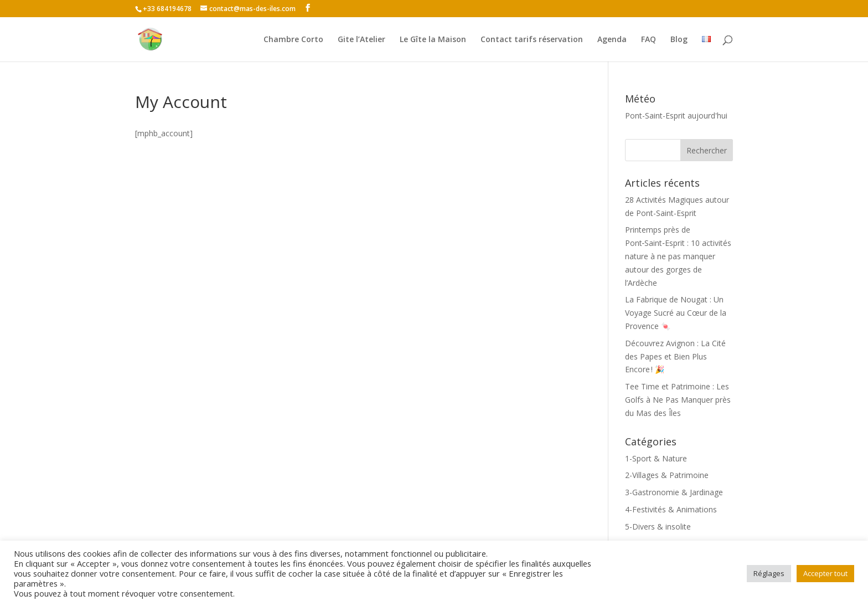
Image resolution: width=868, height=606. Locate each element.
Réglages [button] (769, 573)
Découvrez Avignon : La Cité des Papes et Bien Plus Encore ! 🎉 (675, 356)
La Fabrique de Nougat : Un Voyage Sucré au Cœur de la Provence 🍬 (676, 313)
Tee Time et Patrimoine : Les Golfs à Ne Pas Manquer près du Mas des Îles (678, 400)
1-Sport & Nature (656, 458)
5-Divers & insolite (658, 527)
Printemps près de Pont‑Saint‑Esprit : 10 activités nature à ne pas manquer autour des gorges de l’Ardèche (678, 256)
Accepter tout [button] (825, 573)
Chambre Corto (293, 40)
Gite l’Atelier (361, 40)
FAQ (649, 40)
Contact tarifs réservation (532, 40)
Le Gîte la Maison (433, 40)
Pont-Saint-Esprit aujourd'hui (676, 115)
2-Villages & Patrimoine (667, 475)
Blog (679, 40)
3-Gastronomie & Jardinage (674, 492)
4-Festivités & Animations (671, 509)
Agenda (612, 40)
